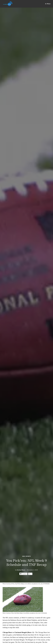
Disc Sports (26, 556)
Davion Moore (21, 570)
